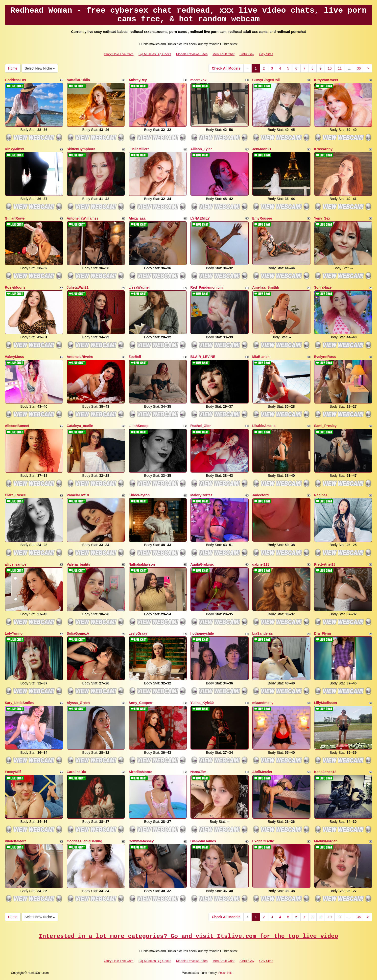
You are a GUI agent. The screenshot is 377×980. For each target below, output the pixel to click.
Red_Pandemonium (207, 287)
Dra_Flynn (323, 633)
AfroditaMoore (141, 772)
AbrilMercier (262, 772)
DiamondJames (203, 841)
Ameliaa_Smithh (266, 287)
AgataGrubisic (202, 564)
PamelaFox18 (78, 495)
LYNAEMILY (200, 218)
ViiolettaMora (16, 841)
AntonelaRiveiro (80, 357)
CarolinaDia (76, 772)
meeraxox (199, 80)
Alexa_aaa (137, 218)
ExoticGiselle (263, 841)
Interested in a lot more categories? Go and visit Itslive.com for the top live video (188, 936)
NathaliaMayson (142, 564)
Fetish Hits (225, 973)
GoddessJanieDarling (85, 841)
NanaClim (199, 772)
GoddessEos (16, 80)
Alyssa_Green (78, 703)
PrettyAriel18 (325, 564)
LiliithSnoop (139, 426)
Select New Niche (40, 68)
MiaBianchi (261, 357)
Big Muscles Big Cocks (155, 54)
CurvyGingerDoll (266, 80)
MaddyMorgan (326, 841)
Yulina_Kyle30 (202, 703)
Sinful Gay (247, 54)
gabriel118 (261, 564)
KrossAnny (323, 149)
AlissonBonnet (17, 426)
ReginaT (321, 495)
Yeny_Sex (322, 218)
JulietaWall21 (78, 287)
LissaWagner (139, 287)
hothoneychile (202, 633)
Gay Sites (266, 54)
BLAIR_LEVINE (203, 357)
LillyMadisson (326, 703)
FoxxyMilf (13, 772)
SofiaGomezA (78, 633)
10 (330, 68)
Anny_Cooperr (141, 703)
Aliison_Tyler (201, 149)
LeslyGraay (138, 633)
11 (340, 68)
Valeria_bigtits (79, 564)
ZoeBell (135, 357)
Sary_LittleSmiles (19, 703)
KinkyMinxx (15, 149)
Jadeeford (261, 495)
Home (13, 68)
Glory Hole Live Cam (119, 54)
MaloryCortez (201, 495)
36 (359, 68)
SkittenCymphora (81, 149)
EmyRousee (262, 218)
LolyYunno (14, 633)
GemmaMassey (141, 841)
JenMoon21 (262, 149)
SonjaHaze (323, 287)
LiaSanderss (263, 633)
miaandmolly (263, 703)
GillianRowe (15, 218)
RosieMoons (15, 287)
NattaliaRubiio (78, 80)
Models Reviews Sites (192, 54)
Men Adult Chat (224, 54)
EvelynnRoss (325, 357)
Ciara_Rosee (15, 495)
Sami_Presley (325, 426)
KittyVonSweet (326, 80)
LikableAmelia (264, 426)
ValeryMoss (14, 357)
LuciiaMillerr (139, 149)
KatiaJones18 (325, 772)
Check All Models (226, 68)
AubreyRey (138, 80)
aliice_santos (16, 564)
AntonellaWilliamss (83, 218)
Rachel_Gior (201, 426)
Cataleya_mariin (80, 426)
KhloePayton (139, 495)
